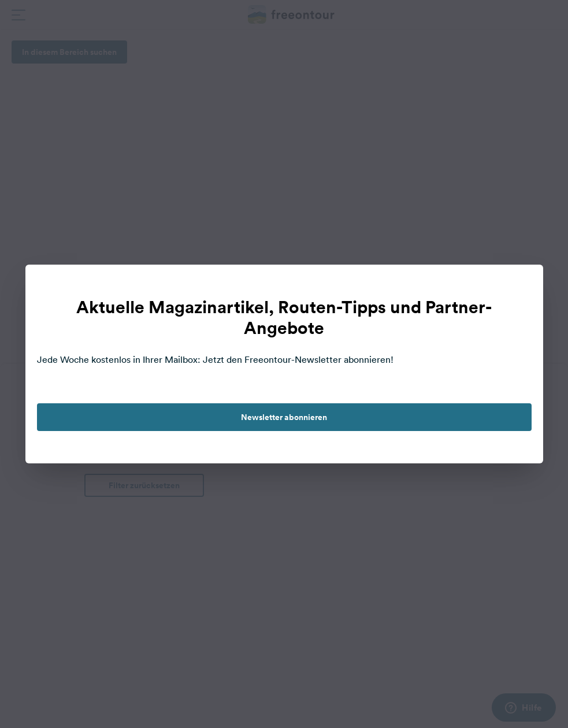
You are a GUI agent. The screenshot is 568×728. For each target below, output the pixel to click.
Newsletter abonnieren (284, 417)
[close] (522, 285)
